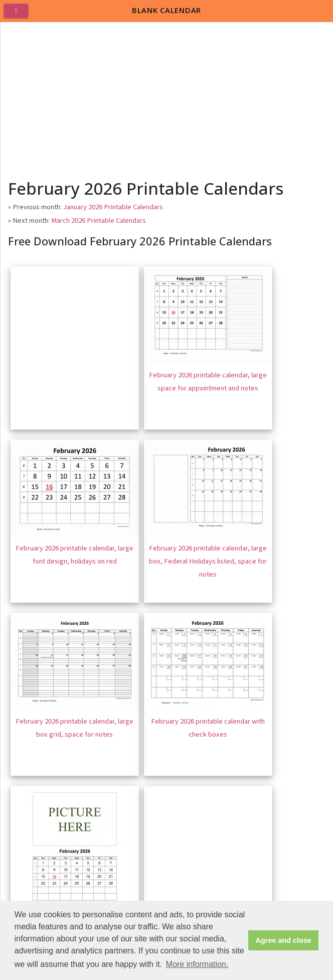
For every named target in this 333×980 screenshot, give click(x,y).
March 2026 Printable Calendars (99, 221)
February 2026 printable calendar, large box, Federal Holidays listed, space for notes (208, 561)
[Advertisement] (167, 97)
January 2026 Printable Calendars (113, 207)
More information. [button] (197, 964)
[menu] (20, 15)
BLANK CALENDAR (166, 10)
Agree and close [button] (284, 940)
